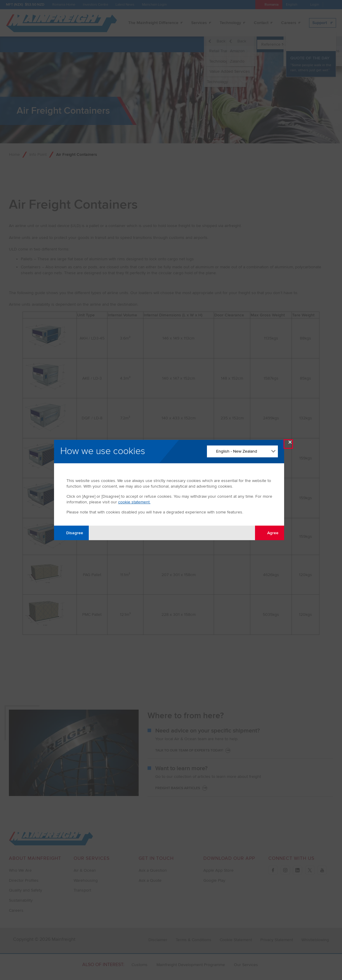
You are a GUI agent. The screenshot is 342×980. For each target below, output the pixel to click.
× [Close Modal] (290, 444)
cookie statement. (134, 502)
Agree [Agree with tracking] (269, 533)
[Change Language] (242, 451)
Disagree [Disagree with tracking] (71, 533)
